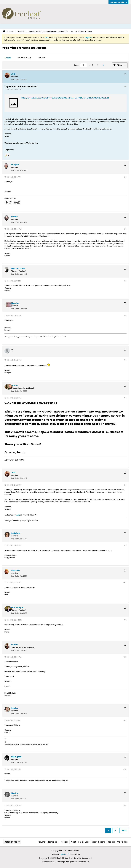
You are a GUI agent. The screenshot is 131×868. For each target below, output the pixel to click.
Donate (111, 842)
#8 (125, 485)
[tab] (8, 58)
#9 (125, 546)
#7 (125, 398)
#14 (125, 769)
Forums (41, 842)
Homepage (53, 842)
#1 (125, 86)
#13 (125, 720)
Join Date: (15, 80)
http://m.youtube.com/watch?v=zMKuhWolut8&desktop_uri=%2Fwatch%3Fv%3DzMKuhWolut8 (65, 98)
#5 (125, 316)
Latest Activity (24, 58)
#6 (125, 360)
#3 (125, 229)
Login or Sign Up (118, 2)
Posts (8, 58)
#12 (125, 657)
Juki (18, 515)
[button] (7, 155)
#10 (125, 583)
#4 (125, 281)
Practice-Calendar (80, 842)
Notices (65, 842)
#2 (125, 177)
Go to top (122, 842)
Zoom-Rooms (98, 842)
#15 (125, 806)
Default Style (12, 842)
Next (124, 830)
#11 (125, 620)
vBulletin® (65, 854)
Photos (41, 58)
